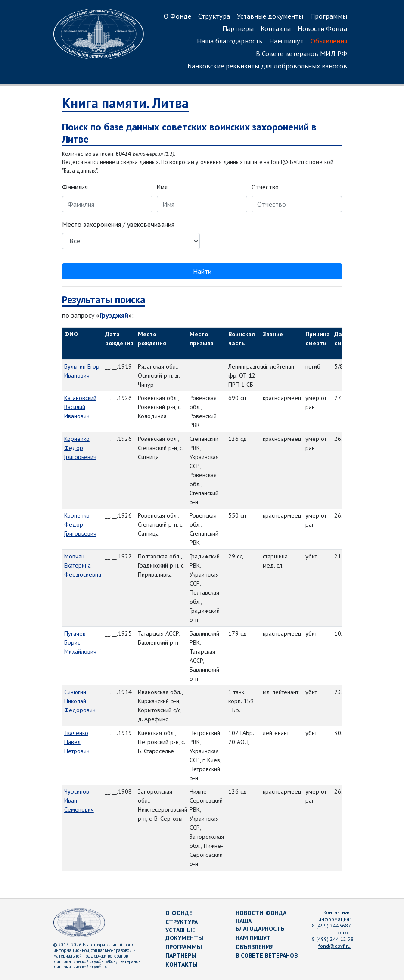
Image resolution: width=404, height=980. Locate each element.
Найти (202, 271)
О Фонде (177, 16)
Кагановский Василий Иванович (80, 407)
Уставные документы (270, 16)
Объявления (329, 41)
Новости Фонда (322, 28)
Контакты (276, 28)
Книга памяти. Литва (125, 103)
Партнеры (238, 28)
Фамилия (75, 187)
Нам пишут (286, 41)
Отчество (265, 187)
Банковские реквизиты (267, 66)
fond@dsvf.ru (334, 946)
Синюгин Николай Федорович (80, 701)
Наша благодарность (230, 41)
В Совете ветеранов (267, 955)
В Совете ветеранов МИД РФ (301, 53)
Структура (214, 16)
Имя (162, 187)
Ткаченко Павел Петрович (77, 742)
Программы (329, 16)
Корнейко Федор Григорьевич (80, 448)
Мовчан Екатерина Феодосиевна (83, 565)
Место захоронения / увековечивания (118, 224)
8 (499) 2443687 (331, 926)
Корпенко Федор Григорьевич (80, 524)
